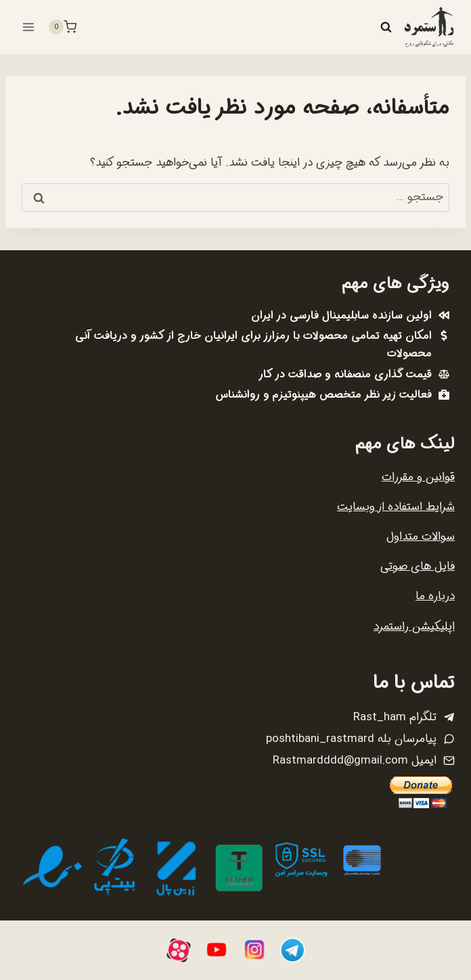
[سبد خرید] (62, 27)
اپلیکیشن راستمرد (414, 627)
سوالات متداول (421, 537)
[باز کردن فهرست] (29, 27)
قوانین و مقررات (418, 477)
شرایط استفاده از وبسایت (396, 507)
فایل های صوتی (418, 566)
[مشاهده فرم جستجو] (386, 27)
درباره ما (435, 596)
